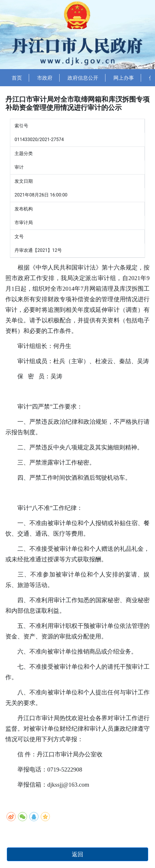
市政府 (45, 78)
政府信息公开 (83, 78)
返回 (77, 854)
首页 (17, 78)
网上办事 (124, 78)
